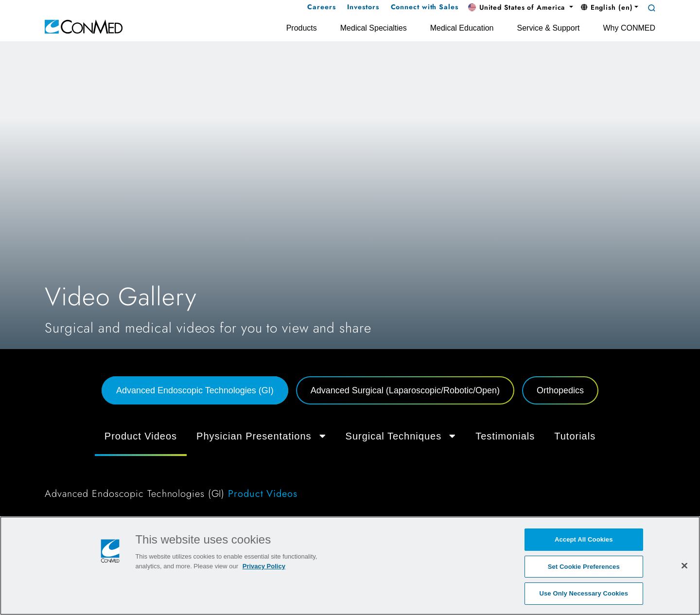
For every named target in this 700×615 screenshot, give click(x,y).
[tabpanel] (350, 465)
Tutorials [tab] (575, 436)
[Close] (684, 565)
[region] (350, 566)
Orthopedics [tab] (560, 390)
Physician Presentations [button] (261, 436)
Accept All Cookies (584, 539)
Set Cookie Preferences (584, 567)
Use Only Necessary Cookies (584, 593)
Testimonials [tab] (505, 436)
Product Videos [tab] (141, 436)
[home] (84, 26)
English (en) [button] (607, 7)
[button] (521, 8)
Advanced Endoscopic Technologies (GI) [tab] (195, 390)
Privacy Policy (264, 566)
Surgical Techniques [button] (401, 436)
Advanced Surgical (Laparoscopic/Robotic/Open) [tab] (405, 390)
